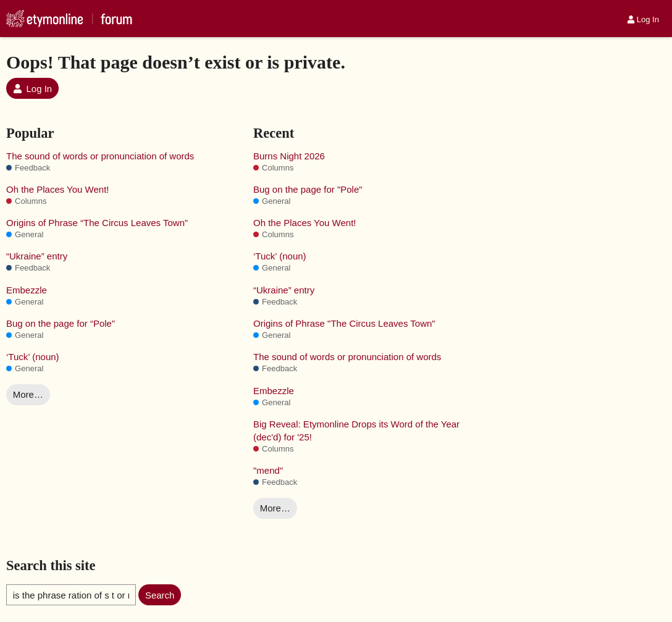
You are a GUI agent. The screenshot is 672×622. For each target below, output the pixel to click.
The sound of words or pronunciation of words (100, 156)
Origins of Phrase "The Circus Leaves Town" (344, 323)
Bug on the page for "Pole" (308, 189)
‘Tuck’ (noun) (33, 357)
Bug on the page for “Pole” (61, 323)
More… (28, 394)
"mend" (268, 470)
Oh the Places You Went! (58, 189)
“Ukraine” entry (37, 256)
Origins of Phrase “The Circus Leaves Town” (97, 223)
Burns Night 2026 (289, 156)
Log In (643, 19)
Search (160, 595)
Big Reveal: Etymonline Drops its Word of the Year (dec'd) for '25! (356, 431)
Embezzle (27, 290)
